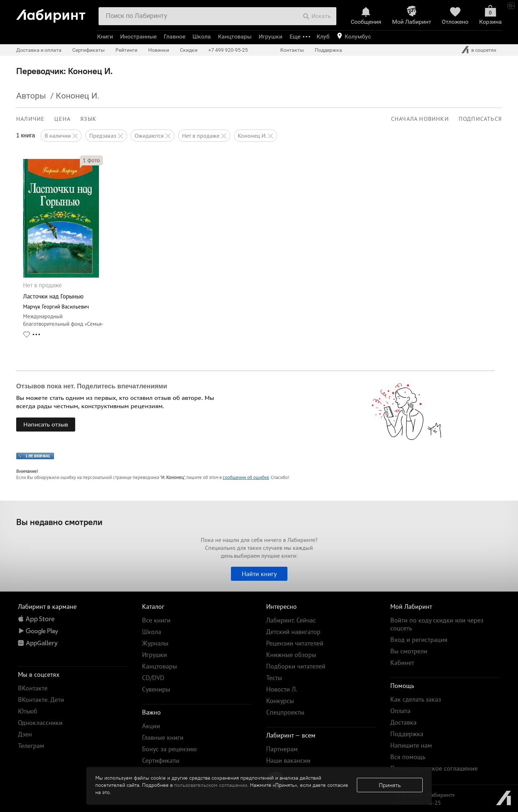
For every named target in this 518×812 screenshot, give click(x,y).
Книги (105, 37)
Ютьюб (28, 711)
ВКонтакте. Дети (41, 700)
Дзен (25, 734)
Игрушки (271, 37)
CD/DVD (153, 678)
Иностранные (138, 37)
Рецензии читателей (295, 643)
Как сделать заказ (416, 699)
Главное (174, 37)
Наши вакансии (288, 760)
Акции (151, 726)
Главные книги (163, 737)
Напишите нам (411, 745)
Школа (202, 37)
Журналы (155, 643)
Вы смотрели (409, 651)
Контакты (292, 50)
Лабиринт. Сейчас (291, 620)
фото (91, 160)
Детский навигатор (293, 632)
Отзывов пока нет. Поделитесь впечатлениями (92, 386)
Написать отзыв (46, 424)
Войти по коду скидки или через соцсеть (437, 624)
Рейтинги (126, 50)
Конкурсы (280, 701)
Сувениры (156, 689)
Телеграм (31, 746)
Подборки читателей (296, 666)
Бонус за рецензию (169, 749)
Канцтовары (235, 37)
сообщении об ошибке (246, 477)
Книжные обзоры (291, 655)
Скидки (189, 50)
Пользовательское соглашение (434, 768)
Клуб (323, 37)
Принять (390, 785)
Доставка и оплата (39, 50)
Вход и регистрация (419, 640)
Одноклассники (40, 723)
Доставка (403, 722)
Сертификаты (88, 50)
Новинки (159, 50)
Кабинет (402, 663)
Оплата (400, 711)
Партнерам (282, 749)
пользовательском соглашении (211, 785)
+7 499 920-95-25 (228, 50)
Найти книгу (259, 574)
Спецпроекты (285, 712)
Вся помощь (408, 757)
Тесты (274, 678)
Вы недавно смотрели (59, 522)
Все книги (156, 620)
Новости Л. (282, 689)
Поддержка (328, 50)
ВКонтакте (33, 688)
